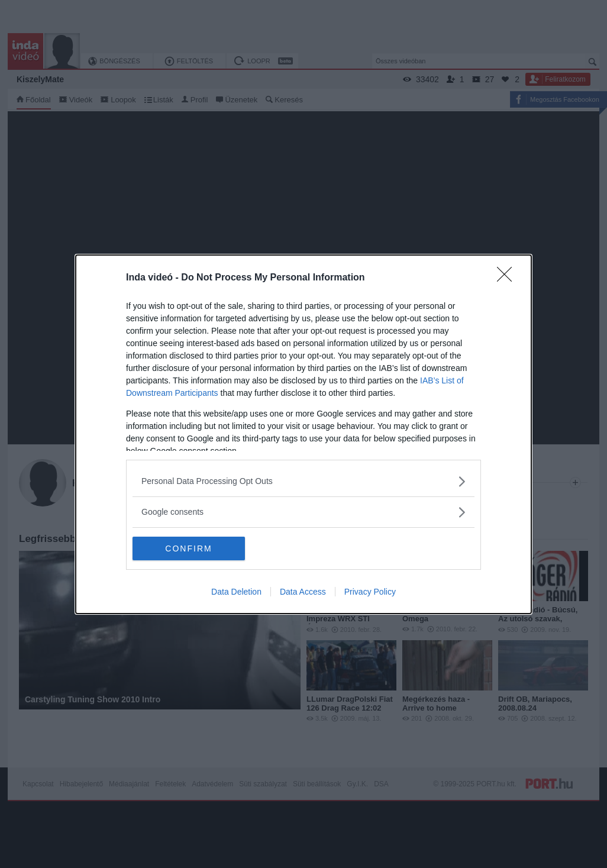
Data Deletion (236, 592)
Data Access (303, 592)
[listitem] (303, 481)
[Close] (508, 278)
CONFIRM (188, 548)
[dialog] (303, 434)
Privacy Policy (370, 592)
